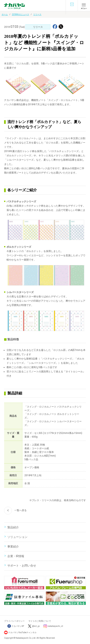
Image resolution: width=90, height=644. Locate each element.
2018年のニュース (21, 14)
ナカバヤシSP (16, 626)
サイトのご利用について (40, 621)
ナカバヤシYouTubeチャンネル (22, 632)
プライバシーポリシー (14, 621)
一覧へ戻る (15, 511)
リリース (37, 14)
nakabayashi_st (55, 626)
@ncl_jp (36, 626)
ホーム (5, 14)
